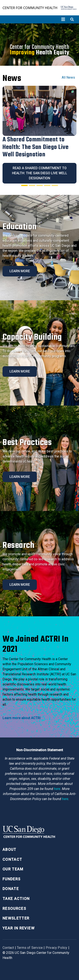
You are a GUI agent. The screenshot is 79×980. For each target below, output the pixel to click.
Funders (11, 879)
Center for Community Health (30, 8)
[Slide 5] (55, 185)
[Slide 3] (40, 185)
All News (68, 77)
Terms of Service (30, 948)
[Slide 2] (32, 185)
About (9, 849)
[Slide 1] (24, 185)
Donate (11, 889)
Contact (12, 859)
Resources (14, 908)
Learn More (20, 271)
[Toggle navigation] (63, 19)
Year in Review (19, 928)
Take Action (16, 899)
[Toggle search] (72, 19)
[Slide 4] (47, 185)
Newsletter (16, 918)
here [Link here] (57, 789)
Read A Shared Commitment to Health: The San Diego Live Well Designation (40, 173)
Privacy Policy (57, 948)
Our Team (13, 869)
